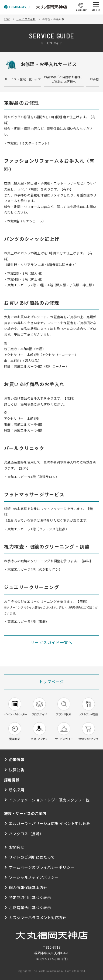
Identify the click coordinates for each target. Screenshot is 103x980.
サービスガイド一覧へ (51, 642)
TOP (7, 19)
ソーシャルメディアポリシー (34, 877)
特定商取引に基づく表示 (30, 897)
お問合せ (17, 847)
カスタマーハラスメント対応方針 (38, 917)
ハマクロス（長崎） (26, 834)
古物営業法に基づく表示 (30, 907)
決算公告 (17, 770)
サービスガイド (26, 19)
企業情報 (17, 759)
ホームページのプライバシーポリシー (42, 867)
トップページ (51, 682)
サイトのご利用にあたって (32, 857)
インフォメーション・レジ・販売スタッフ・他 (49, 800)
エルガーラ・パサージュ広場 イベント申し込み (49, 823)
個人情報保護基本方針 (28, 887)
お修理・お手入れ (53, 19)
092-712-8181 (51, 959)
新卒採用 (17, 790)
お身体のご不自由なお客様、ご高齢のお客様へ (64, 79)
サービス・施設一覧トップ (23, 79)
